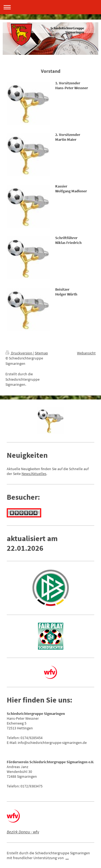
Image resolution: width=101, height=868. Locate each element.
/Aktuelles (38, 474)
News (26, 474)
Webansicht (86, 353)
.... (67, 858)
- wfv (23, 832)
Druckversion (19, 353)
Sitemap (41, 353)
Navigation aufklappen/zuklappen (50, 7)
